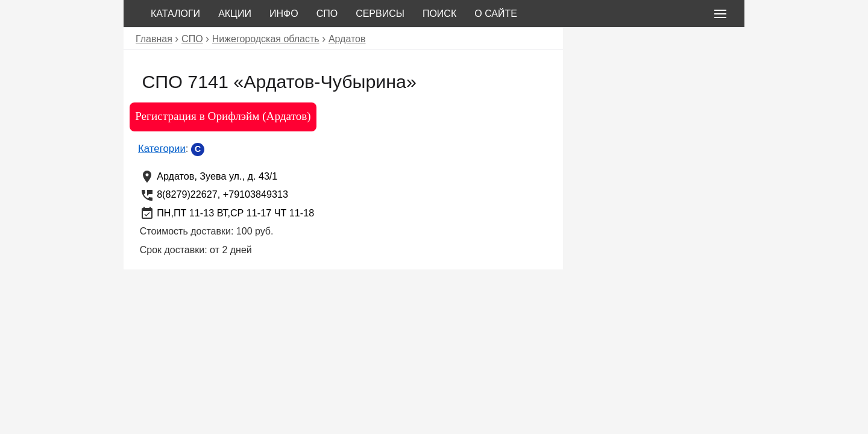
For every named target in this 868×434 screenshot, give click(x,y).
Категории (162, 149)
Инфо (284, 14)
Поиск (439, 14)
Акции (235, 14)
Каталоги (175, 14)
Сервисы (380, 14)
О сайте (496, 14)
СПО (327, 14)
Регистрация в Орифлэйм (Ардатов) (223, 116)
